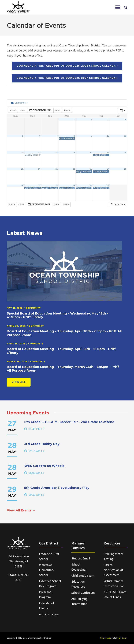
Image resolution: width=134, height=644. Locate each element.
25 (125, 169)
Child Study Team (83, 576)
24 (108, 169)
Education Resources (78, 584)
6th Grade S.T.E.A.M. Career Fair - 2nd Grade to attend (69, 422)
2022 (67, 110)
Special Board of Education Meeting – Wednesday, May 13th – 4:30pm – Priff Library (58, 315)
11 (125, 136)
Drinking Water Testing (113, 556)
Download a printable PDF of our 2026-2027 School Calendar (67, 78)
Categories (19, 103)
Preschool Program (46, 594)
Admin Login (106, 638)
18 (125, 152)
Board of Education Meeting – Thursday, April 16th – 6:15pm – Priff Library (61, 351)
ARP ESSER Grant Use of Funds (115, 594)
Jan (58, 110)
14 (57, 152)
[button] (118, 7)
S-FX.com (123, 638)
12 (22, 152)
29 (74, 185)
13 (39, 152)
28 (57, 185)
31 (108, 185)
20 (39, 169)
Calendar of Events (47, 606)
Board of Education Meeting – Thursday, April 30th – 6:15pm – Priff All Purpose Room (64, 333)
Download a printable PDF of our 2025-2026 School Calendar (67, 66)
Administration (49, 614)
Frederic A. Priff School (49, 556)
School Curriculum (83, 593)
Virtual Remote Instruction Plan (114, 583)
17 (108, 152)
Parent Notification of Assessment (113, 570)
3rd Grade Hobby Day (42, 444)
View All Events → (21, 511)
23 (91, 169)
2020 (13, 110)
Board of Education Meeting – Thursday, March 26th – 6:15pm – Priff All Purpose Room (63, 369)
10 (108, 136)
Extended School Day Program (50, 583)
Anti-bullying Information (79, 601)
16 (91, 152)
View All (19, 382)
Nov (23, 110)
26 (22, 185)
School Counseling (79, 567)
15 (74, 152)
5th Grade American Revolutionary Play (57, 488)
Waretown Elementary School (47, 570)
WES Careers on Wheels (44, 466)
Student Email (81, 558)
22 (74, 169)
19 (22, 169)
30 (91, 185)
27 (39, 185)
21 (57, 169)
